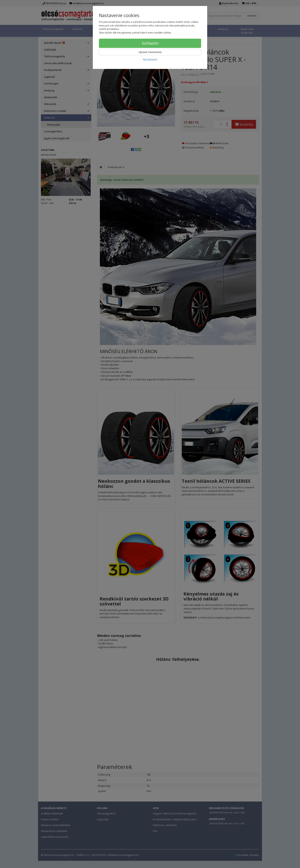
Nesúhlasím (150, 59)
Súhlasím (150, 43)
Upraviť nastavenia (150, 52)
